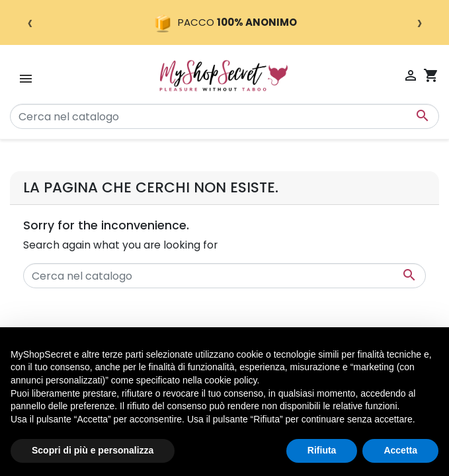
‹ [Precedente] (30, 22)
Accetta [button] (400, 450)
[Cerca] (224, 116)
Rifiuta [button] (322, 450)
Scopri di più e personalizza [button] (93, 450)
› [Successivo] (420, 22)
